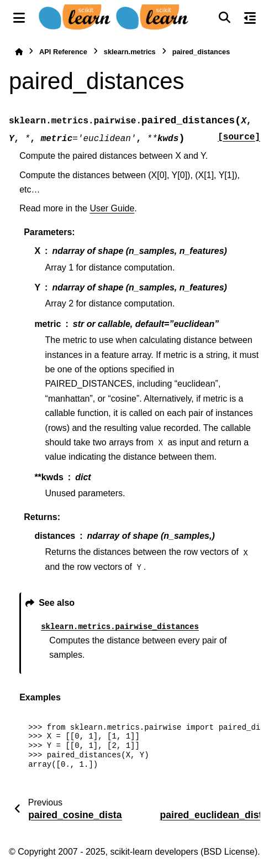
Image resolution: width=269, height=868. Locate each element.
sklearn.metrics (130, 52)
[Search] (224, 18)
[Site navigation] (19, 18)
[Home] (19, 52)
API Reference (63, 52)
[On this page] (250, 18)
